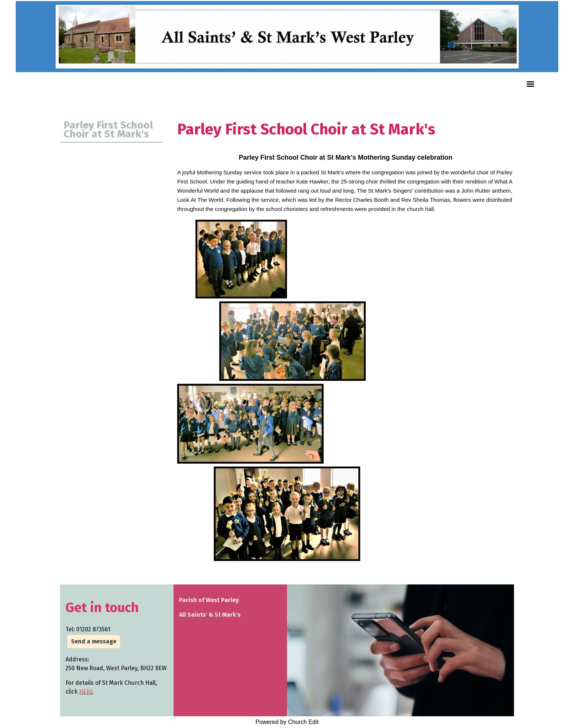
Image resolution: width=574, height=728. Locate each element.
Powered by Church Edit (287, 722)
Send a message (94, 641)
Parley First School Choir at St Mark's (108, 129)
